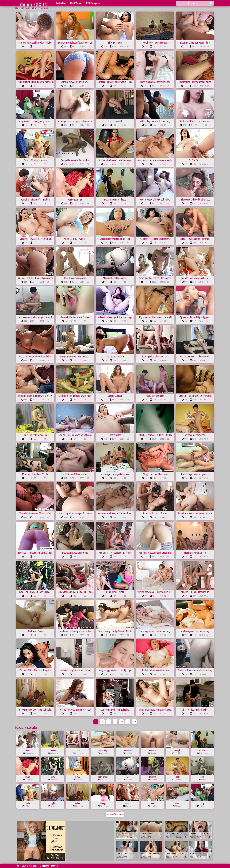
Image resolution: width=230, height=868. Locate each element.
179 (115, 722)
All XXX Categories (115, 814)
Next (134, 722)
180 (121, 722)
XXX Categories (93, 3)
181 (128, 722)
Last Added (61, 3)
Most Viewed (76, 3)
